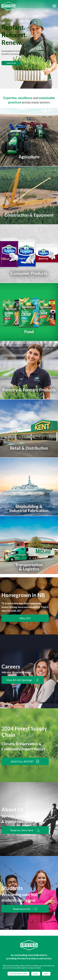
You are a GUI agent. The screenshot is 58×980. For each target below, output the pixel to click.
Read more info (25, 909)
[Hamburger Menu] (54, 6)
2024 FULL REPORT (25, 762)
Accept (36, 974)
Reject (46, 974)
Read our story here (25, 830)
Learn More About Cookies (18, 974)
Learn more (11, 63)
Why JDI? (25, 618)
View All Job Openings (23, 680)
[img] (29, 44)
